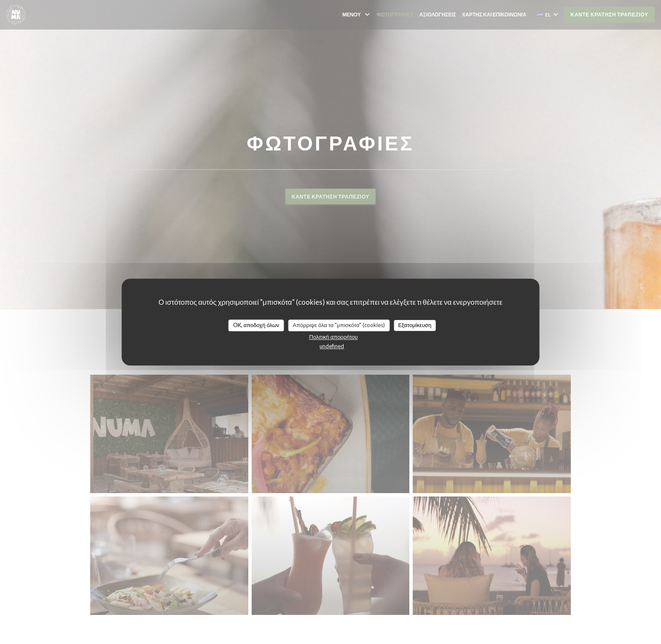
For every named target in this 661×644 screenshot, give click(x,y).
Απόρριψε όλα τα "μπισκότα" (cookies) (339, 325)
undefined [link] (332, 346)
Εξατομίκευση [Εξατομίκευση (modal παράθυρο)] (415, 325)
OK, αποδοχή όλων (256, 325)
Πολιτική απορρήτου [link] (333, 337)
